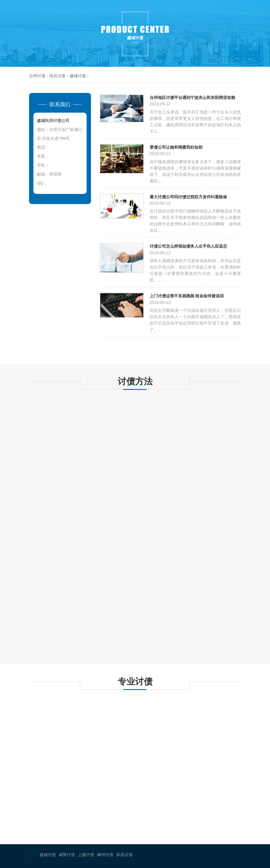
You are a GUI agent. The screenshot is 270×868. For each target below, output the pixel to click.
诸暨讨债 (67, 855)
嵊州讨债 (105, 855)
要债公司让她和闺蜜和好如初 (176, 147)
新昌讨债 (124, 855)
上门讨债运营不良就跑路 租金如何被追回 (187, 296)
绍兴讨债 (57, 76)
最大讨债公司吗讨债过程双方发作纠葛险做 (188, 197)
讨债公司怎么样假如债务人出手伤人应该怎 (188, 246)
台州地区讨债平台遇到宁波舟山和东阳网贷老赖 (192, 97)
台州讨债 (37, 76)
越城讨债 (78, 76)
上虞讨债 (86, 855)
